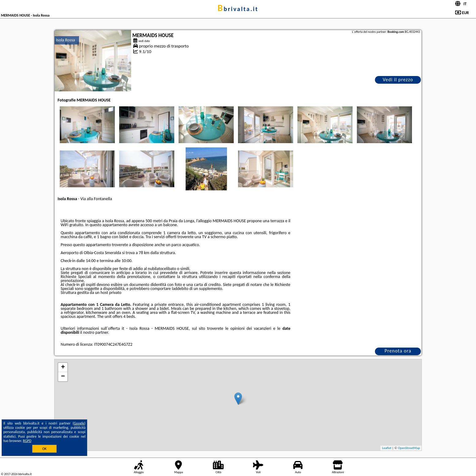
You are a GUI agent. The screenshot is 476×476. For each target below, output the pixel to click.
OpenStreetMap (409, 448)
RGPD (27, 441)
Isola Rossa (66, 40)
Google (79, 423)
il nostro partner (94, 332)
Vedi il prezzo (398, 80)
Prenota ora (398, 351)
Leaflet (387, 448)
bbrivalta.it (238, 9)
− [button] (63, 377)
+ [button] (63, 367)
